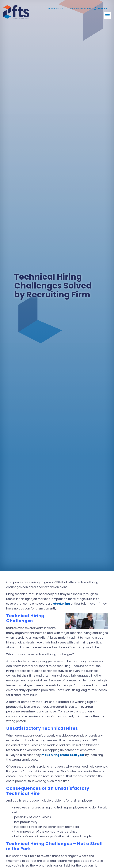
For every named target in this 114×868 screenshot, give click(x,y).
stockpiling (62, 604)
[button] (107, 16)
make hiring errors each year (63, 755)
